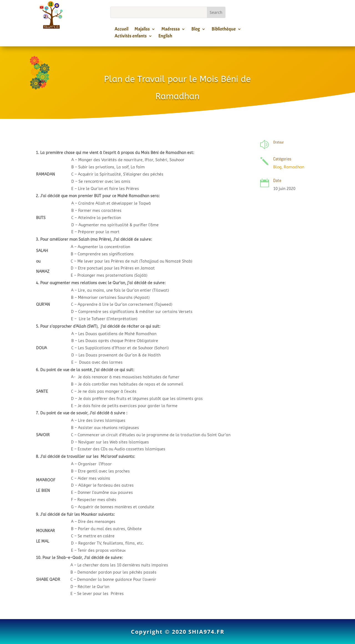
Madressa (171, 30)
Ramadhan (294, 167)
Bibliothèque (224, 30)
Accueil (121, 30)
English (165, 37)
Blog (196, 30)
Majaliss (142, 30)
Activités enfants (131, 37)
